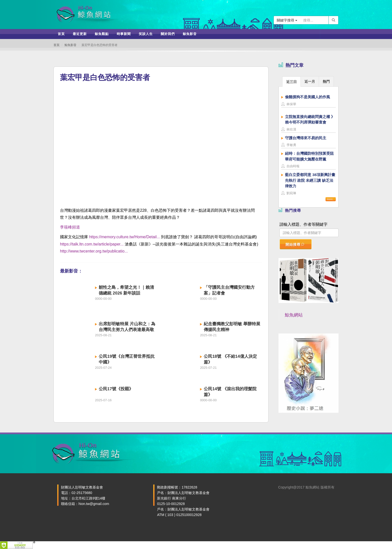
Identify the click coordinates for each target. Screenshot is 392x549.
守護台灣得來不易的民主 (306, 138)
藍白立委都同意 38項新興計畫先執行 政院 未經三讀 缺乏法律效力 (310, 180)
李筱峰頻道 (70, 227)
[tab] (291, 81)
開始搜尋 (295, 244)
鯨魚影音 (70, 45)
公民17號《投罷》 (116, 389)
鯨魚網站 (294, 315)
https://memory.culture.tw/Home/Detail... (124, 237)
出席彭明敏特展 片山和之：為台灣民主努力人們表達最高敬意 (127, 330)
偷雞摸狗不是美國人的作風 (307, 97)
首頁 (56, 45)
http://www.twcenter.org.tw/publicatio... (94, 251)
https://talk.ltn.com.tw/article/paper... (92, 244)
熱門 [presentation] (326, 81)
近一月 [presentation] (310, 81)
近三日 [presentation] (291, 82)
